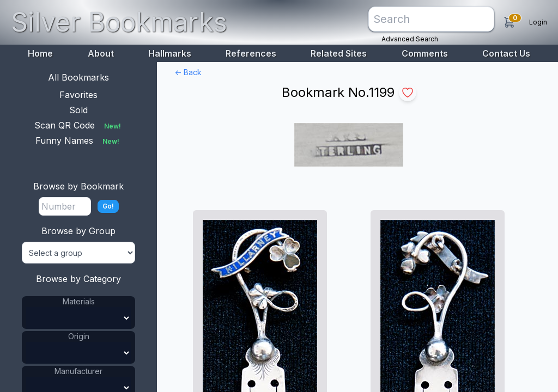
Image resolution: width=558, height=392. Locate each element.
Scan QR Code (79, 125)
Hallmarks (170, 53)
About (101, 53)
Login (538, 22)
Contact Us (506, 53)
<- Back (188, 72)
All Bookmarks (78, 77)
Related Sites (339, 53)
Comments (425, 53)
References (251, 53)
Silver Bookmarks (119, 22)
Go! (108, 206)
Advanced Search (410, 39)
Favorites (78, 95)
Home (40, 53)
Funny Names (78, 140)
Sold (78, 110)
